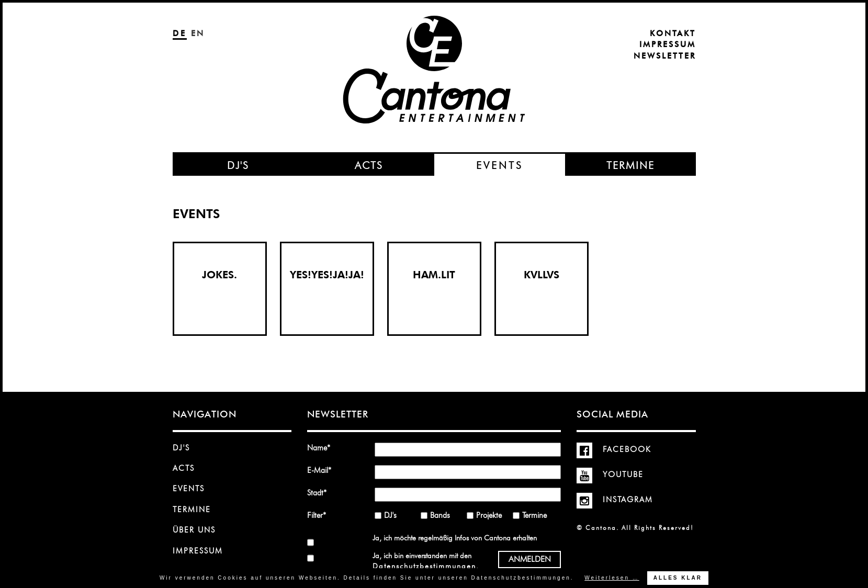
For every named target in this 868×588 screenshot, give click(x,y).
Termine (192, 510)
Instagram (615, 500)
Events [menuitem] (500, 165)
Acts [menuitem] (369, 165)
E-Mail (322, 470)
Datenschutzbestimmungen (424, 566)
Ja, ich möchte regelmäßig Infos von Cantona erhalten (455, 538)
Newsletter (665, 56)
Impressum (668, 44)
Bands (440, 515)
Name (322, 448)
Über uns (194, 530)
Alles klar (678, 578)
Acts (184, 468)
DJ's (181, 448)
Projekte (489, 515)
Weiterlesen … (612, 578)
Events (189, 489)
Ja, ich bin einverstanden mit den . (425, 561)
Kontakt (673, 33)
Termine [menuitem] (630, 165)
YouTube (610, 474)
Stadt (322, 493)
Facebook (614, 449)
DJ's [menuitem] (238, 165)
